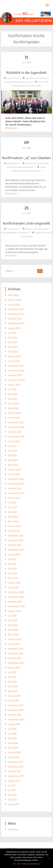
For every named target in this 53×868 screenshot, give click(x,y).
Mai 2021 (12, 569)
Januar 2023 (14, 474)
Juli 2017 (12, 785)
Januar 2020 (14, 644)
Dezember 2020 (16, 592)
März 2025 (13, 352)
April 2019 (13, 686)
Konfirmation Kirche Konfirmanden (26, 86)
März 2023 (13, 465)
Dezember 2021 (16, 536)
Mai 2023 (13, 455)
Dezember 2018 (16, 705)
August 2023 (14, 441)
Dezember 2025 (16, 309)
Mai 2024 (13, 399)
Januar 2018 (14, 757)
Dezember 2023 (16, 422)
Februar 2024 (15, 413)
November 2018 (16, 710)
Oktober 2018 (15, 715)
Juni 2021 (12, 564)
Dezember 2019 (16, 649)
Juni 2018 (12, 734)
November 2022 (16, 484)
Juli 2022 (12, 503)
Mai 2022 (13, 512)
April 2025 (13, 347)
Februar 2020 (15, 639)
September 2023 (16, 437)
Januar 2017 (14, 804)
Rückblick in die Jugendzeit (26, 73)
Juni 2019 (12, 677)
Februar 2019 (14, 696)
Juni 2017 (12, 790)
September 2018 (16, 719)
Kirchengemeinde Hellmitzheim (18, 82)
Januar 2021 (14, 587)
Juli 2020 (12, 616)
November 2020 (16, 597)
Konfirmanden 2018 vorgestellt (26, 223)
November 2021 (16, 540)
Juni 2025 (13, 338)
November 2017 (16, 767)
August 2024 (14, 385)
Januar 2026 (14, 305)
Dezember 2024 (16, 366)
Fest (40, 82)
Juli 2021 (12, 559)
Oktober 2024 (15, 375)
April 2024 (13, 404)
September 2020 (16, 606)
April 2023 (13, 460)
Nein (19, 864)
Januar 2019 (14, 701)
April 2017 (13, 800)
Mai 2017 (12, 795)
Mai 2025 (13, 342)
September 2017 (16, 776)
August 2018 (14, 724)
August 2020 (14, 611)
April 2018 (13, 743)
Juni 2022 (13, 507)
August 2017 (14, 781)
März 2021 (13, 578)
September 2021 (16, 550)
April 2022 (13, 517)
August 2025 (14, 328)
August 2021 (14, 554)
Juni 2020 (13, 620)
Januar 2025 (14, 361)
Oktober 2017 (15, 771)
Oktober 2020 (15, 602)
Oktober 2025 (15, 319)
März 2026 (13, 295)
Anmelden (13, 829)
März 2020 (13, 635)
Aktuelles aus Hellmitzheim (37, 78)
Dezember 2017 (16, 762)
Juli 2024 (12, 389)
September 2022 (16, 493)
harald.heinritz (13, 78)
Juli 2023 (12, 446)
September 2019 (16, 663)
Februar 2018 (14, 752)
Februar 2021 (14, 583)
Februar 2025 (15, 356)
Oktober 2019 (15, 658)
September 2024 (16, 380)
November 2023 (16, 427)
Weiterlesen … (13, 128)
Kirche (45, 82)
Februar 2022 (15, 526)
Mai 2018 (12, 738)
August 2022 (14, 498)
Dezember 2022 (16, 479)
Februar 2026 (15, 300)
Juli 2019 (12, 672)
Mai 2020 (13, 625)
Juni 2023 (13, 451)
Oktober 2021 (15, 545)
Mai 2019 (12, 682)
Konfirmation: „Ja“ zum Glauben (26, 158)
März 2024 (13, 408)
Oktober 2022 (15, 488)
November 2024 (16, 371)
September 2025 (16, 323)
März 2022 (13, 521)
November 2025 (16, 314)
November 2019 (16, 653)
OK (14, 864)
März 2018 (13, 748)
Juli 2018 (12, 729)
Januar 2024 (14, 418)
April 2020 (13, 630)
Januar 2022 (14, 531)
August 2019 (14, 668)
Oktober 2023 (15, 432)
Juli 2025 (12, 333)
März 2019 (13, 691)
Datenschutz (11, 848)
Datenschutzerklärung (31, 864)
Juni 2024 (13, 394)
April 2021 (13, 573)
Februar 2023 (15, 470)
